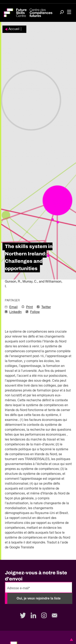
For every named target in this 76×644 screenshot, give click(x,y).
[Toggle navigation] (69, 12)
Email (13, 307)
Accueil (14, 29)
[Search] (62, 12)
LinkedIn (16, 312)
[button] (71, 640)
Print (29, 307)
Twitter (46, 307)
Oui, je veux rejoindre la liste (39, 598)
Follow (35, 312)
